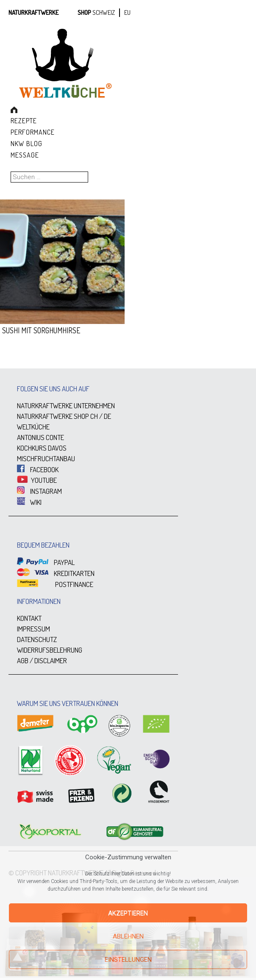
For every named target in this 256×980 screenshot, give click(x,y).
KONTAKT (29, 618)
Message (25, 155)
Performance (33, 132)
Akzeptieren (128, 913)
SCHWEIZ (104, 12)
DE (107, 416)
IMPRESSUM (33, 629)
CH (94, 416)
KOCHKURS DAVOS (42, 448)
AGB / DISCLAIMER (42, 660)
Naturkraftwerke (33, 12)
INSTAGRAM (39, 491)
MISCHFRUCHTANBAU (46, 458)
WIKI (29, 502)
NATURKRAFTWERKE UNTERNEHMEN (66, 406)
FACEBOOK (38, 469)
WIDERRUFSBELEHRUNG (50, 650)
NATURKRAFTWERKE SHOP (53, 416)
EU (127, 12)
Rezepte (24, 121)
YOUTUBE (37, 480)
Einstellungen (128, 960)
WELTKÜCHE (33, 427)
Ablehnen (128, 936)
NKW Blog (26, 144)
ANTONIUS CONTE (40, 437)
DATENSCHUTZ (37, 639)
